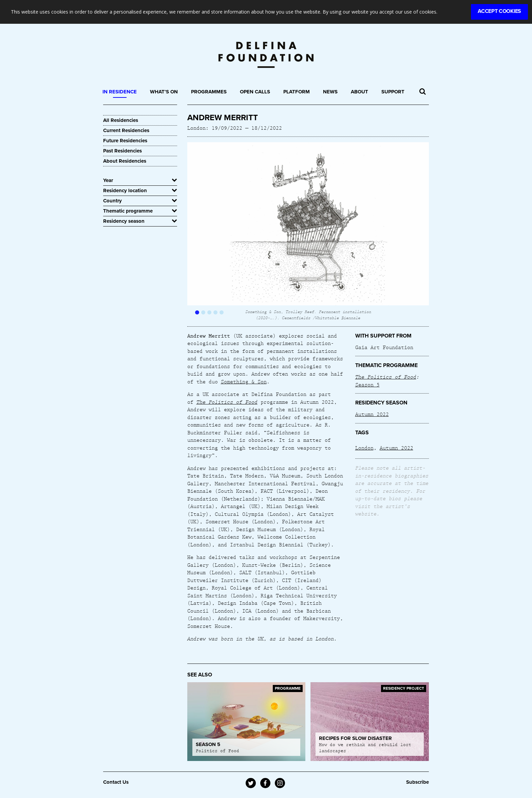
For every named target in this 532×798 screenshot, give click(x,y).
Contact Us (116, 782)
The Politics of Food (386, 377)
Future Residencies (125, 141)
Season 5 (367, 384)
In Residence (120, 92)
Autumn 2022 (372, 414)
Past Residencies (122, 151)
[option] (308, 231)
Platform (297, 92)
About (359, 92)
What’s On (164, 92)
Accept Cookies (499, 11)
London (364, 448)
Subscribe (417, 782)
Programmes (209, 92)
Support (393, 92)
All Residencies (121, 120)
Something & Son (244, 381)
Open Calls (255, 92)
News (330, 92)
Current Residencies (126, 130)
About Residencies (125, 161)
